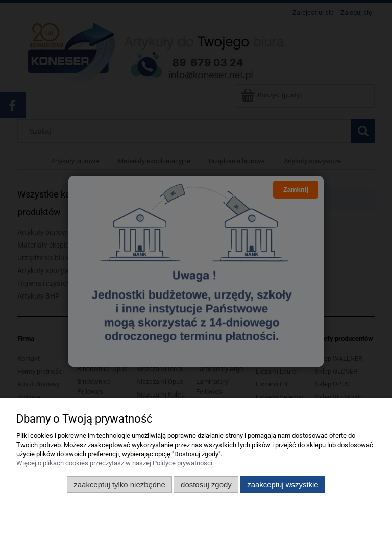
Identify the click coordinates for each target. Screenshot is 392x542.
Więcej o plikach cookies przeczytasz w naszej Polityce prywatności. (115, 463)
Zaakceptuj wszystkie (283, 485)
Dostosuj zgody (206, 485)
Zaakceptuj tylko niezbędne (119, 485)
